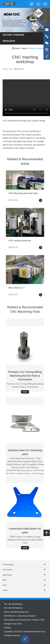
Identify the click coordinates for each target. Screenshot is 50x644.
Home (17, 48)
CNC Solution (7, 570)
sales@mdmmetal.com (19, 612)
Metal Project (7, 575)
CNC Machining (8, 565)
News (5, 580)
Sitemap (7, 628)
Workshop (9, 41)
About (24, 48)
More (25, 392)
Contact (5, 590)
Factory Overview (13, 35)
